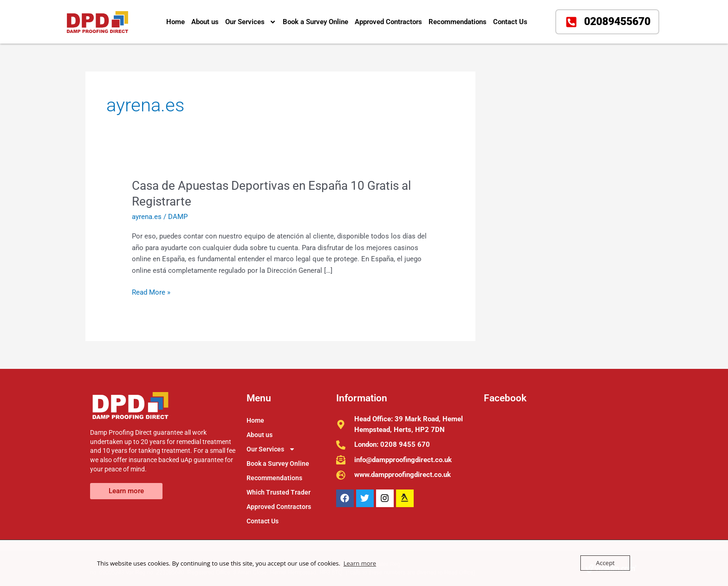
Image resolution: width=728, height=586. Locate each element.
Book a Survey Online (315, 22)
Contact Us (510, 22)
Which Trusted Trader (279, 492)
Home (175, 22)
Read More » (151, 292)
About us (205, 22)
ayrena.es (147, 217)
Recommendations (458, 22)
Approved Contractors (388, 22)
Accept (605, 563)
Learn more (360, 563)
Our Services (251, 22)
